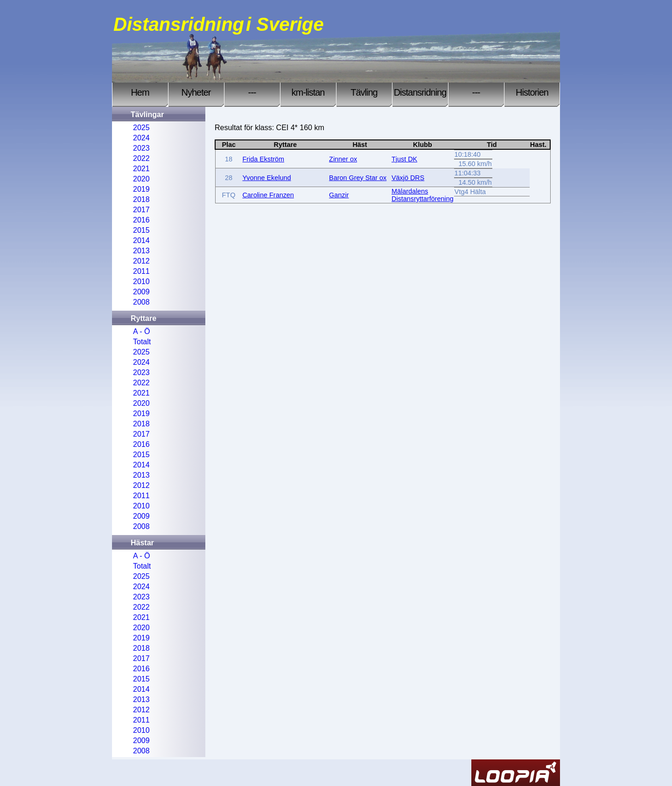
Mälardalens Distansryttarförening (423, 195)
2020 (141, 179)
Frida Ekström (263, 159)
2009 (141, 292)
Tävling (364, 92)
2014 (141, 240)
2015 (141, 230)
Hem (140, 92)
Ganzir (339, 195)
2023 (141, 148)
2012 (141, 261)
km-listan (308, 92)
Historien (532, 92)
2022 (141, 158)
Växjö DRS (408, 178)
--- (252, 92)
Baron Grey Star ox (358, 178)
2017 (141, 210)
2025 (141, 128)
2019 (141, 189)
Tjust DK (404, 159)
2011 (141, 271)
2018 (141, 199)
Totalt (142, 342)
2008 (141, 302)
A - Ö (141, 331)
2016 (141, 220)
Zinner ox (343, 159)
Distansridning (420, 92)
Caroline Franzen (268, 195)
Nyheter (196, 92)
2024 (141, 138)
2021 (141, 169)
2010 (141, 282)
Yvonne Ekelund (266, 178)
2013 (141, 251)
